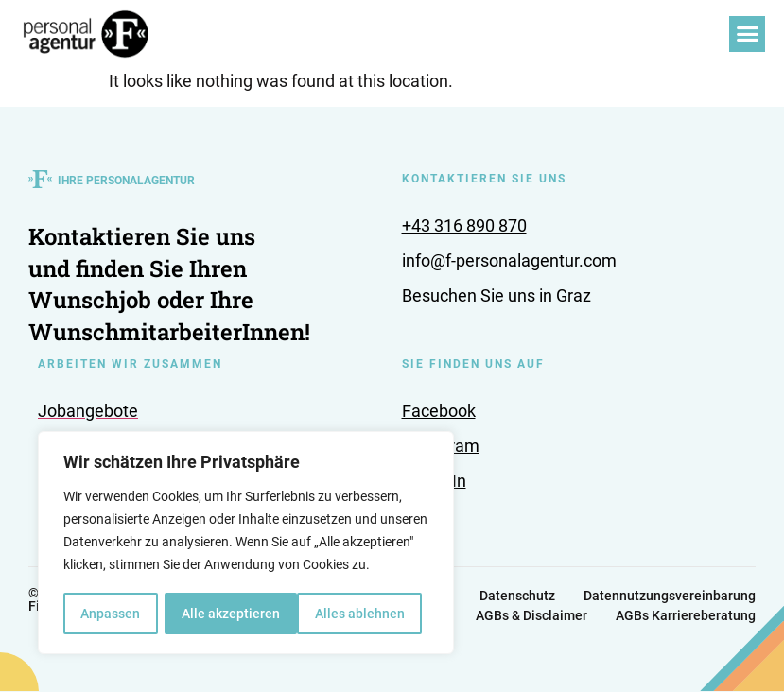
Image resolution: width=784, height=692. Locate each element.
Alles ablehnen (226, 614)
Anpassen (110, 614)
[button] (747, 34)
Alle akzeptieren (362, 614)
